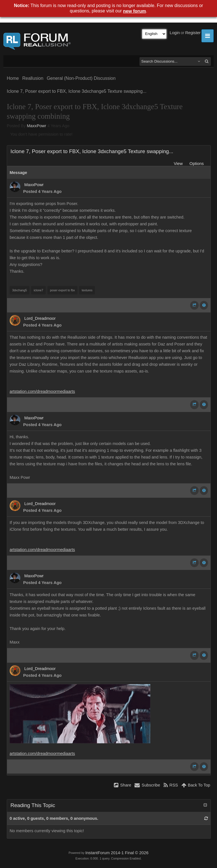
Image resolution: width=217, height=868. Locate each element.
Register (193, 33)
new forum (135, 11)
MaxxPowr (36, 126)
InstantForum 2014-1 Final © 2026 (117, 853)
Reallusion (33, 78)
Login (175, 33)
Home (13, 78)
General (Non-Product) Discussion (81, 78)
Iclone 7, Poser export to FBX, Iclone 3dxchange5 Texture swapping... (77, 91)
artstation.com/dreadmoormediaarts (42, 391)
